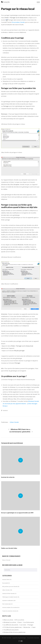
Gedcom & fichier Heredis (8, 593)
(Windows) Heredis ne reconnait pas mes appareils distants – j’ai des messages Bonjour (21, 404)
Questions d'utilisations (8, 600)
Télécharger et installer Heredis (10, 597)
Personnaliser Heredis (18, 22)
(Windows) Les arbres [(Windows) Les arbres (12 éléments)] (10, 622)
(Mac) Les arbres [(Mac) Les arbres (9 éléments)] (8, 620)
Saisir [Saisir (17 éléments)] (34, 627)
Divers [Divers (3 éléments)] (20, 622)
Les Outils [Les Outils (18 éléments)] (23, 625)
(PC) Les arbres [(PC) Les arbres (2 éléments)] (20, 620)
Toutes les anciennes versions (10, 611)
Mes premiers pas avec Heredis (10, 586)
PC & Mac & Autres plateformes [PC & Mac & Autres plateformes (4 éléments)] (13, 627)
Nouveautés (5, 583)
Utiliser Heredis (14, 422)
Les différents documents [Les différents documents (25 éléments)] (11, 625)
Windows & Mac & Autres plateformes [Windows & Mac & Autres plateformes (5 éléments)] (14, 632)
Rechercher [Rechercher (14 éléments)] (27, 627)
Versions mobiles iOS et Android (10, 607)
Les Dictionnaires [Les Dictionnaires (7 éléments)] (29, 622)
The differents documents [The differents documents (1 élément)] (11, 630)
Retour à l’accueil (6, 560)
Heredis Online (6, 580)
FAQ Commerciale (6, 604)
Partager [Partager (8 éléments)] (31, 625)
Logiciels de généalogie (19, 638)
